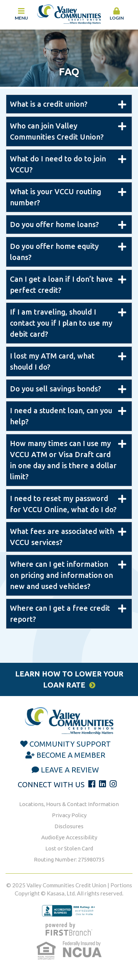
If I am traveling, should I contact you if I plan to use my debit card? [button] (61, 323)
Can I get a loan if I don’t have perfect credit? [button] (61, 285)
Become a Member (71, 755)
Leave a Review (70, 770)
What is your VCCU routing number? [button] (56, 197)
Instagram (113, 784)
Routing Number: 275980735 (69, 859)
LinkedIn (102, 784)
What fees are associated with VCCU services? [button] (62, 537)
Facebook (92, 784)
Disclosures (69, 826)
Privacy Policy (69, 815)
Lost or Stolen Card (69, 848)
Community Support (70, 744)
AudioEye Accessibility (69, 837)
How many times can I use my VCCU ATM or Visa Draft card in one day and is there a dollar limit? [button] (63, 460)
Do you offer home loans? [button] (54, 224)
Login (117, 14)
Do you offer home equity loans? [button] (54, 252)
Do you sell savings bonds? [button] (56, 389)
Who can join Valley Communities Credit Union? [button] (57, 131)
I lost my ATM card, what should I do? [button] (52, 361)
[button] (117, 14)
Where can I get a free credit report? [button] (60, 614)
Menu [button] (21, 14)
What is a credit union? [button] (49, 104)
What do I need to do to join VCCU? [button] (58, 164)
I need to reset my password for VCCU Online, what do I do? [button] (63, 504)
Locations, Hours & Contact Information (69, 804)
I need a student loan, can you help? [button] (61, 416)
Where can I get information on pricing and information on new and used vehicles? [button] (61, 575)
